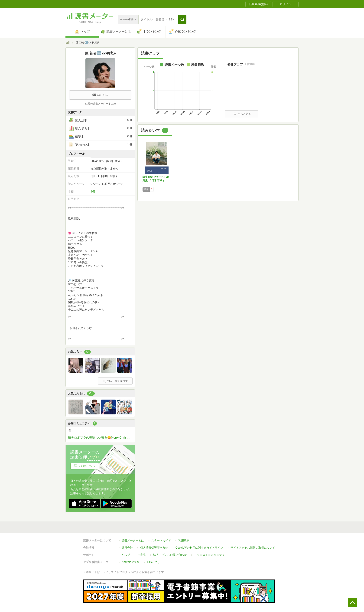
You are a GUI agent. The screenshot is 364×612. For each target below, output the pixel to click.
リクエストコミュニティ (209, 553)
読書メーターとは (133, 538)
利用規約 (184, 538)
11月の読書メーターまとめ (100, 104)
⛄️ (70, 431)
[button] (182, 20)
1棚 (93, 192)
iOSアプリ (153, 560)
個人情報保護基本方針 (154, 545)
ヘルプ (126, 553)
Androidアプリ (131, 560)
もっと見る (242, 114)
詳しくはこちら (85, 466)
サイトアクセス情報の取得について (253, 545)
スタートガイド (161, 538)
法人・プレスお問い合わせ (170, 553)
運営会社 (127, 545)
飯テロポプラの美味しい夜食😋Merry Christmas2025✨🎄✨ (101, 438)
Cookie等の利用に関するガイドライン (199, 545)
